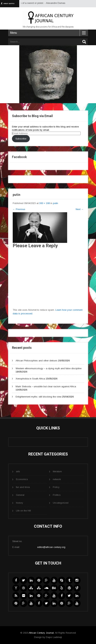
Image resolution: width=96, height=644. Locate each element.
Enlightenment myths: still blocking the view (38, 397)
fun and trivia (23, 487)
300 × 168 (44, 203)
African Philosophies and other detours (36, 361)
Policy (56, 487)
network (57, 479)
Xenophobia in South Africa (30, 379)
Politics (57, 495)
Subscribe (21, 139)
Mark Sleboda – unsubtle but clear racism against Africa (46, 386)
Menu (13, 33)
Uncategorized (61, 503)
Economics (22, 479)
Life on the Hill (23, 511)
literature (57, 471)
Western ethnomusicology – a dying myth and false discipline (49, 368)
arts (18, 471)
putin (56, 203)
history (20, 503)
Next (80, 209)
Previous (19, 209)
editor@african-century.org (51, 547)
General (20, 495)
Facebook (19, 157)
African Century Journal (41, 633)
